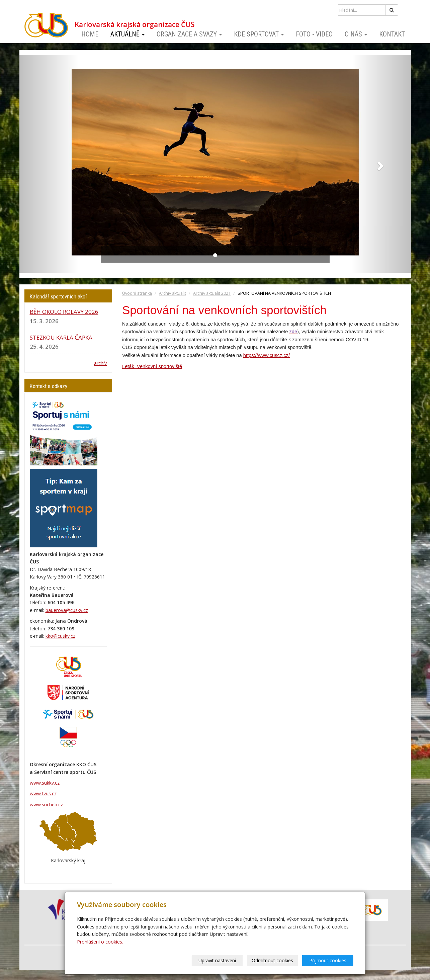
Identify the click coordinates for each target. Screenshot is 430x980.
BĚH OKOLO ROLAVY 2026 (64, 312)
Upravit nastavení (217, 960)
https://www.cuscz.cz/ (267, 355)
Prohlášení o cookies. (100, 942)
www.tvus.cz (43, 793)
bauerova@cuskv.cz (67, 610)
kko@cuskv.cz (60, 636)
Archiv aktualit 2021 (212, 293)
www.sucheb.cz (46, 805)
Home (90, 34)
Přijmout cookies (328, 960)
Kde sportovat (259, 34)
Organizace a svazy (189, 34)
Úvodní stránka (137, 293)
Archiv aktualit (173, 293)
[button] (49, 164)
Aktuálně (127, 34)
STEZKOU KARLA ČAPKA (61, 337)
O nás (356, 34)
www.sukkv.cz (45, 783)
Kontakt (392, 34)
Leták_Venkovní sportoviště (152, 366)
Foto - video (314, 34)
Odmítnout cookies (272, 960)
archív (100, 363)
